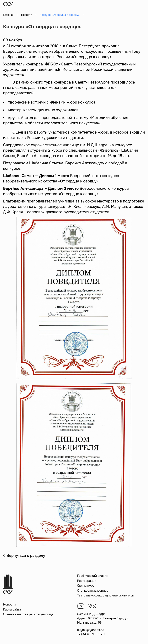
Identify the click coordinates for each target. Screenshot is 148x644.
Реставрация (87, 581)
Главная (8, 15)
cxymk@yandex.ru (90, 630)
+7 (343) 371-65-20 (91, 634)
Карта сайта (12, 609)
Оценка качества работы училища (28, 614)
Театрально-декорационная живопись (105, 595)
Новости (26, 15)
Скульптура (86, 586)
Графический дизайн (93, 576)
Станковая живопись (93, 591)
